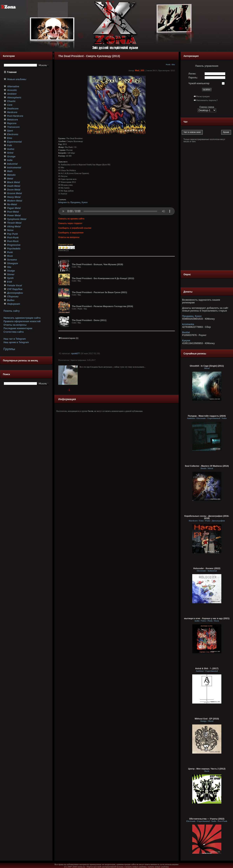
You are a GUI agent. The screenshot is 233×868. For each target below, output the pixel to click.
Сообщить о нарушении (71, 233)
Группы (9, 349)
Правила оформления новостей (22, 321)
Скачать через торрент (70, 223)
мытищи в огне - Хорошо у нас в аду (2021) (207, 618)
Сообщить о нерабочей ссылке (75, 228)
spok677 (76, 353)
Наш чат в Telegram (15, 339)
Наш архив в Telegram (16, 342)
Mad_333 (139, 70)
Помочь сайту (12, 311)
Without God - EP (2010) (207, 719)
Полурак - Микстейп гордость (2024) (207, 416)
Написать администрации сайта (22, 318)
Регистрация (203, 96)
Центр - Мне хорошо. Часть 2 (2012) (207, 769)
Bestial (186, 332)
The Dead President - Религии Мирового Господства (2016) (102, 306)
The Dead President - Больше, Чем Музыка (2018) (97, 264)
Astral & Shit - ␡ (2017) (207, 668)
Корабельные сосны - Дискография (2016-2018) (207, 517)
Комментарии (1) (68, 338)
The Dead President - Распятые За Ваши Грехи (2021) (99, 292)
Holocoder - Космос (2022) (207, 568)
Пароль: (193, 78)
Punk (168, 65)
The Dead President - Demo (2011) (89, 320)
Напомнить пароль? (207, 100)
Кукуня (186, 341)
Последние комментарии (18, 328)
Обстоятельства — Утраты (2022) (207, 819)
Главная (12, 72)
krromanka (188, 324)
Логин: (192, 74)
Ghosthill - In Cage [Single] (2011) (207, 366)
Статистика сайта (14, 332)
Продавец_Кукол (79, 202)
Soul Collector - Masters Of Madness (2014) (207, 466)
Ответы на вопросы (15, 325)
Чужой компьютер (199, 83)
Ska (173, 65)
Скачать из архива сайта (71, 219)
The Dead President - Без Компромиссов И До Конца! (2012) (103, 278)
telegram (63, 202)
